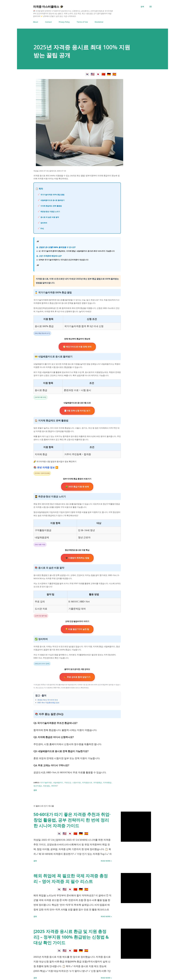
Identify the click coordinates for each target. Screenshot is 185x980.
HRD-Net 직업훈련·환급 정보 (48, 703)
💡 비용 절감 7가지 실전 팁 (77, 629)
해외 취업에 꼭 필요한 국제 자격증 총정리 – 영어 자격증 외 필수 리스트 (71, 879)
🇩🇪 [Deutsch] (109, 74)
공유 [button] (35, 790)
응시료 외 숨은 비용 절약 (50, 217)
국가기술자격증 (46, 782)
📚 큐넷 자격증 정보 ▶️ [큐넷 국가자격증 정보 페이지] (46, 467)
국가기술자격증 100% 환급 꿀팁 (52, 195)
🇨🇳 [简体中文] (103, 74)
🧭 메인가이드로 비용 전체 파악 (77, 347)
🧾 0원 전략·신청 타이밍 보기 (77, 411)
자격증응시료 (87, 782)
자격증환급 (98, 782)
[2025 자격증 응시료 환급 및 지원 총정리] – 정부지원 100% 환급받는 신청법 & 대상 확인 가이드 (71, 937)
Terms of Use (82, 22)
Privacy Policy (64, 22)
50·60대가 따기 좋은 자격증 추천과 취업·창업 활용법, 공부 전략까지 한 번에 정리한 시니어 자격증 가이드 (72, 820)
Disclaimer (99, 22)
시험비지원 (77, 782)
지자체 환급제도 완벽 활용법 (51, 206)
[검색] (142, 7)
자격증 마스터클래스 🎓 (48, 7)
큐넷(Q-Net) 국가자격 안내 (48, 700)
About (36, 22)
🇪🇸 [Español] (114, 74)
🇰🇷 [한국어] (87, 74)
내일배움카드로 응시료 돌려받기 (53, 200)
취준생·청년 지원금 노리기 (50, 212)
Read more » (106, 861)
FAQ (42, 229)
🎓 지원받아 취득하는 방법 (77, 558)
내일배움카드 (58, 782)
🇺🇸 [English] (93, 74)
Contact (48, 22)
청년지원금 (38, 786)
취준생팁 (47, 786)
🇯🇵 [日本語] (98, 74)
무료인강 (68, 782)
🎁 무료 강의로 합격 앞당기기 (77, 677)
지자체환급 (107, 782)
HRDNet (55, 786)
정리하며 (44, 223)
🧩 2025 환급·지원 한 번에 (77, 487)
